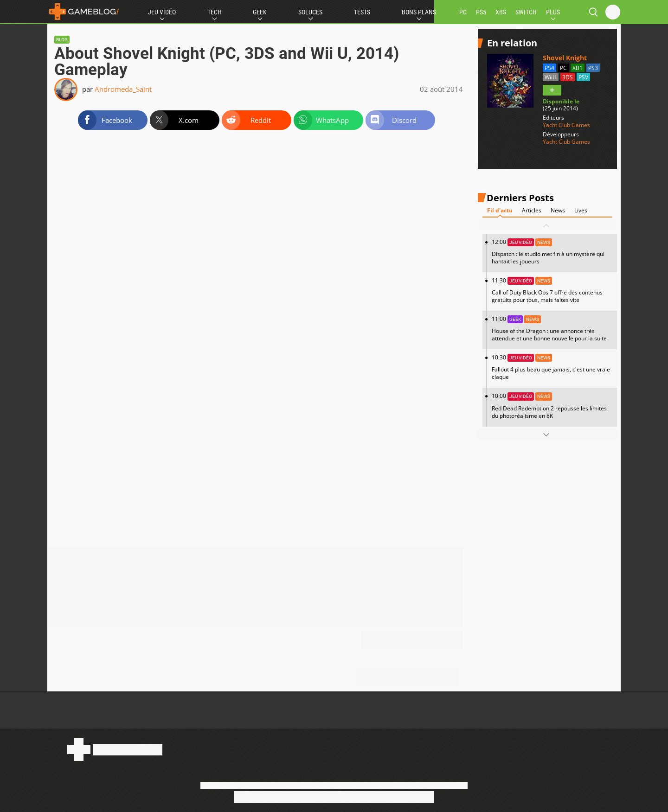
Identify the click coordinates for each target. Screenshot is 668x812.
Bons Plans (419, 12)
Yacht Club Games (566, 125)
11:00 (552, 329)
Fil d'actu (500, 210)
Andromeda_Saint (123, 89)
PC (463, 12)
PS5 (481, 12)
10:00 (552, 406)
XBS (501, 12)
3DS (568, 77)
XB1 (578, 68)
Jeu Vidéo (162, 12)
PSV (583, 77)
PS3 (593, 68)
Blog (62, 40)
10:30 (552, 367)
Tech (215, 12)
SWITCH (526, 12)
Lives (581, 210)
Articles (532, 210)
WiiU (551, 77)
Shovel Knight (565, 58)
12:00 (552, 252)
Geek (260, 12)
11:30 (552, 290)
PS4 (549, 68)
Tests (362, 12)
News (558, 210)
